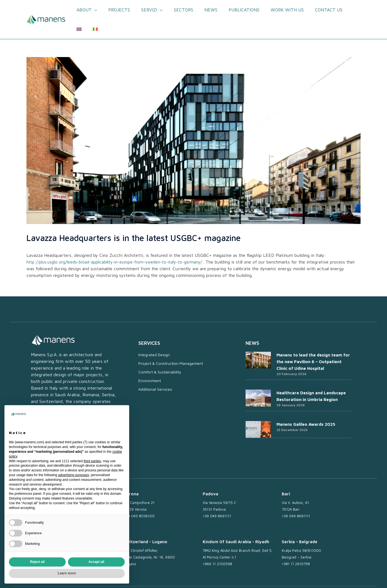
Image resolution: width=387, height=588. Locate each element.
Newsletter (205, 578)
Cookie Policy (290, 578)
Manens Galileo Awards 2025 (306, 405)
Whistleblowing (321, 578)
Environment (150, 361)
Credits (347, 578)
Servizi (146, 10)
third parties (92, 461)
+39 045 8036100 (139, 496)
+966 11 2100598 (217, 544)
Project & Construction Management (171, 344)
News (203, 10)
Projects (118, 10)
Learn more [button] (67, 573)
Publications (234, 10)
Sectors (178, 10)
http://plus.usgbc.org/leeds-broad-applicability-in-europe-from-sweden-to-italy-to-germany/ (120, 242)
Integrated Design (154, 335)
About (85, 10)
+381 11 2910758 (296, 544)
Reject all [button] (37, 562)
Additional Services (155, 370)
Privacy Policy (261, 578)
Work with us (275, 10)
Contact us (314, 10)
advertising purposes (74, 475)
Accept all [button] (96, 562)
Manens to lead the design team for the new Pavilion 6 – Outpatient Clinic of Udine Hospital (313, 342)
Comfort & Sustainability (160, 352)
